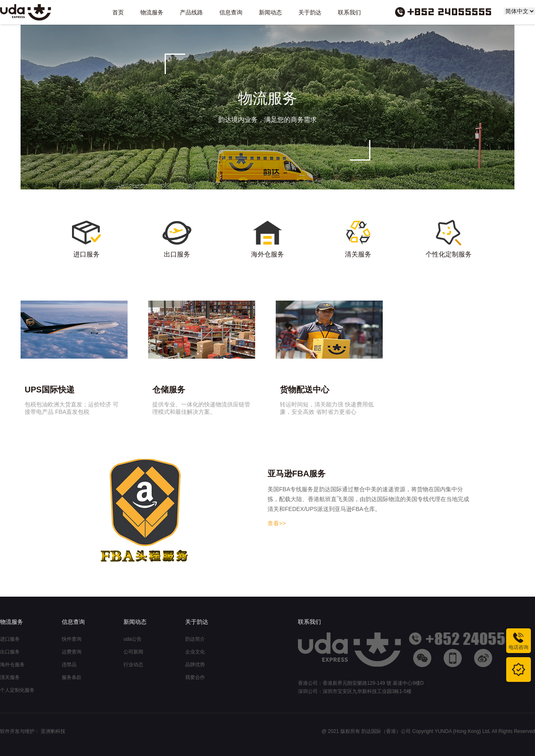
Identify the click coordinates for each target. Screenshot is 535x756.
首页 (118, 12)
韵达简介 (195, 639)
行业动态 (133, 665)
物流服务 (152, 12)
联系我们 (349, 12)
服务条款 (72, 677)
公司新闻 (133, 652)
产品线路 (191, 12)
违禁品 (69, 665)
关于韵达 (310, 12)
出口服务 (10, 652)
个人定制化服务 (17, 690)
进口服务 (10, 639)
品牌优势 (195, 665)
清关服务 (10, 677)
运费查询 (72, 652)
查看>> (277, 523)
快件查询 (72, 639)
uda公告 (133, 639)
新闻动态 (270, 12)
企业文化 (195, 652)
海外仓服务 (12, 665)
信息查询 (231, 12)
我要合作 (195, 677)
